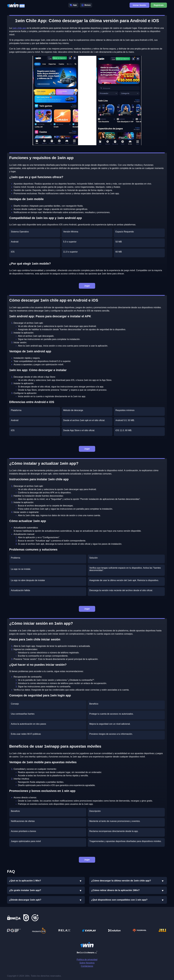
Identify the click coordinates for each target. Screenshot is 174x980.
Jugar (87, 286)
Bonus (86, 5)
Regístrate (159, 5)
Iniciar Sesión (139, 5)
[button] (81, 881)
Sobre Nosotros (87, 963)
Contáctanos (87, 966)
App (73, 5)
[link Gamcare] (26, 918)
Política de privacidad (87, 960)
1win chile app (19, 28)
